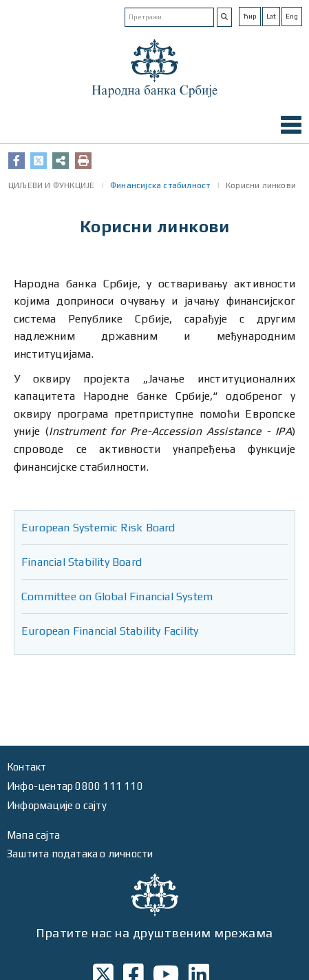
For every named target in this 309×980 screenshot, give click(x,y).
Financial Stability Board (82, 562)
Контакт (26, 767)
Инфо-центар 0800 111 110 (75, 786)
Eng (292, 16)
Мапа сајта (33, 835)
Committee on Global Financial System (117, 596)
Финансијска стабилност (160, 185)
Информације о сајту (57, 805)
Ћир (250, 16)
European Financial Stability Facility (110, 631)
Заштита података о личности (80, 854)
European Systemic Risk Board (98, 528)
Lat (271, 16)
